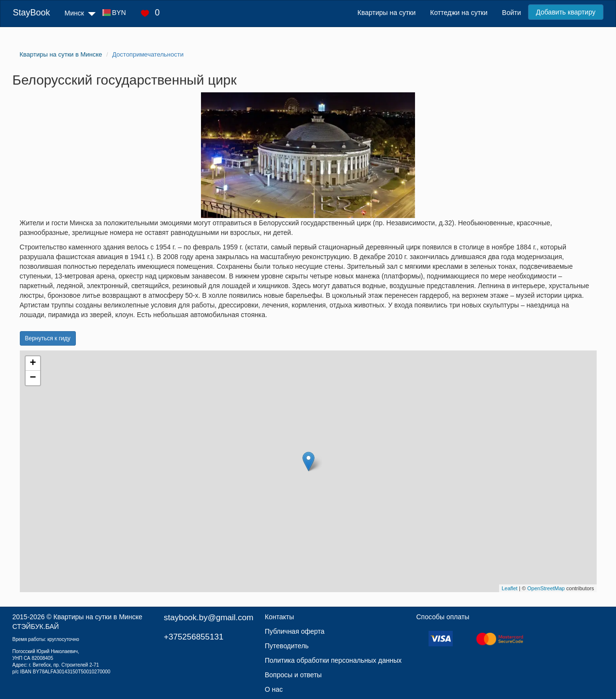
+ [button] (33, 364)
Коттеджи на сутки (459, 13)
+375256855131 (193, 637)
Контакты (279, 617)
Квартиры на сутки (387, 13)
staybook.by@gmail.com (208, 618)
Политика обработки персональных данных (333, 660)
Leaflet (509, 588)
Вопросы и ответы (293, 675)
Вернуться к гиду (48, 338)
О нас (274, 689)
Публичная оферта (295, 631)
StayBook (31, 13)
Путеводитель (287, 646)
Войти (511, 13)
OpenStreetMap (546, 588)
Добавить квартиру (566, 12)
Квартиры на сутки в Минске (98, 617)
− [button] (33, 378)
